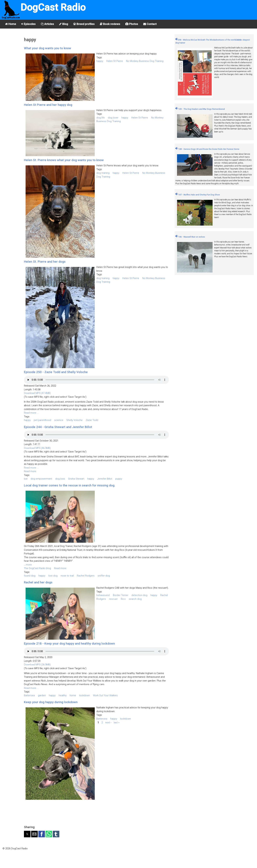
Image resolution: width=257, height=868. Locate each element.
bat (26, 479)
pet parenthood (42, 420)
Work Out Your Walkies (105, 695)
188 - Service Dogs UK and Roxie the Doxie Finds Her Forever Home (207, 149)
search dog (135, 599)
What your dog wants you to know (48, 48)
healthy (63, 695)
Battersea (29, 695)
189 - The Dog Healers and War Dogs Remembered (200, 109)
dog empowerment (41, 479)
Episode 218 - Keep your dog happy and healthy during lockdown (69, 643)
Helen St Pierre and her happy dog (48, 105)
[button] (27, 834)
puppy (119, 479)
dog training (103, 173)
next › (108, 722)
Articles (47, 24)
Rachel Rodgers (86, 576)
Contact (150, 24)
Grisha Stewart (76, 479)
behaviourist (103, 595)
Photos (132, 24)
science (59, 420)
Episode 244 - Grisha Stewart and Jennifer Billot (58, 427)
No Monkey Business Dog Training (145, 61)
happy (100, 61)
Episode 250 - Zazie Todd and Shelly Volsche (56, 372)
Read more (30, 471)
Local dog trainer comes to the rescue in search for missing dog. (70, 485)
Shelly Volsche (74, 420)
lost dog (53, 576)
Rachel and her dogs (38, 582)
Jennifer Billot (105, 479)
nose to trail (67, 576)
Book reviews (110, 24)
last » (117, 722)
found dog (30, 576)
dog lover (113, 118)
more (29, 565)
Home (11, 24)
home (73, 695)
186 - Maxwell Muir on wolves (190, 237)
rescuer (113, 599)
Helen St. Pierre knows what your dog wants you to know (64, 160)
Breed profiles (84, 24)
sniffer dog (104, 576)
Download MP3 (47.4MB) (37, 393)
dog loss (60, 479)
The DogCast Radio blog (37, 568)
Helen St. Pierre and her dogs (45, 262)
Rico (123, 599)
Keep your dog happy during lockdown (51, 702)
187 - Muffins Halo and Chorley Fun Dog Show (198, 195)
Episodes (28, 24)
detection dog (139, 595)
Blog (64, 24)
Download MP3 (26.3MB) (37, 665)
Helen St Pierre (115, 61)
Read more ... (31, 413)
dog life (101, 118)
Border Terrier (121, 595)
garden (42, 695)
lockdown (84, 695)
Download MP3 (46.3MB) (37, 448)
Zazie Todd (92, 420)
